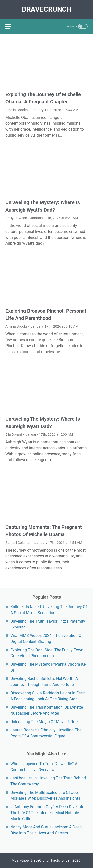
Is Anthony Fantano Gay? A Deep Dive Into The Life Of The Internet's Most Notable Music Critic (47, 813)
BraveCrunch (47, 9)
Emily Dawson (16, 218)
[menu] (11, 26)
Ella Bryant (14, 434)
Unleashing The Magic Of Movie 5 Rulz (44, 722)
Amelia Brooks (16, 110)
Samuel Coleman (18, 543)
